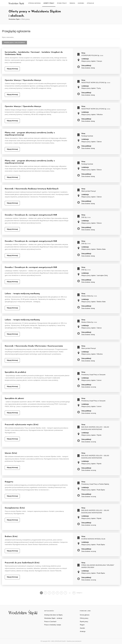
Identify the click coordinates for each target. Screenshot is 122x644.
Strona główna (34, 3)
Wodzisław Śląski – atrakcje (53, 618)
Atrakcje (90, 3)
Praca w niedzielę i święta (53, 625)
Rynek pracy (62, 3)
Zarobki (81, 3)
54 (74, 593)
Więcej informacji (12, 69)
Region (72, 3)
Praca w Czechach (50, 622)
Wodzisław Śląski (14, 19)
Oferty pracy (49, 3)
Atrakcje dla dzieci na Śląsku (53, 615)
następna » (79, 593)
